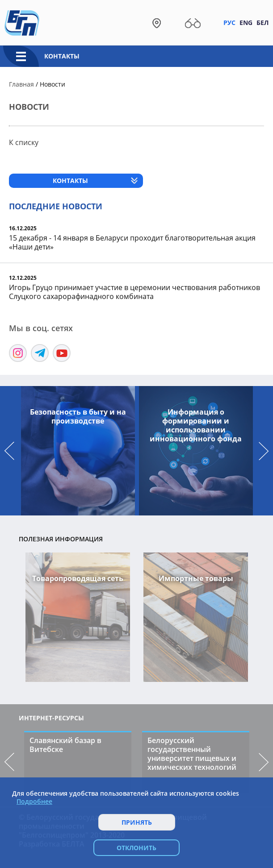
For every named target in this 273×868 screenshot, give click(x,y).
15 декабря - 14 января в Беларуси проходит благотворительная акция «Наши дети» (132, 242)
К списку (24, 142)
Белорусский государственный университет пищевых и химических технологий (192, 754)
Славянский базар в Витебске (65, 745)
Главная (21, 84)
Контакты (62, 56)
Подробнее (34, 802)
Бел (262, 23)
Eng (246, 23)
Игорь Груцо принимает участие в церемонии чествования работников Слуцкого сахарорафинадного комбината (134, 292)
